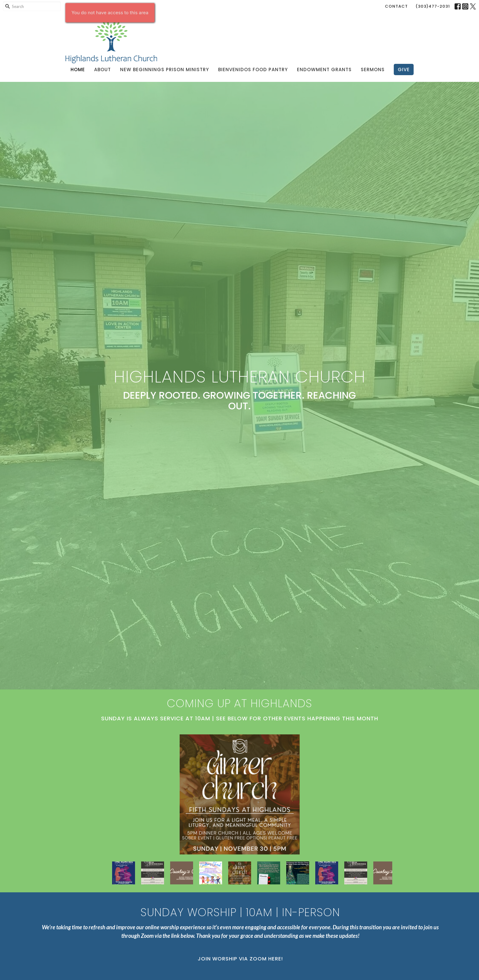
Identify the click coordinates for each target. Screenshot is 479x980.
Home (78, 69)
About (102, 69)
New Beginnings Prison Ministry (165, 69)
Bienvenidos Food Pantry (253, 69)
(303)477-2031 (433, 6)
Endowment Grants (324, 69)
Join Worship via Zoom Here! (240, 959)
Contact (396, 6)
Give (404, 69)
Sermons (373, 69)
